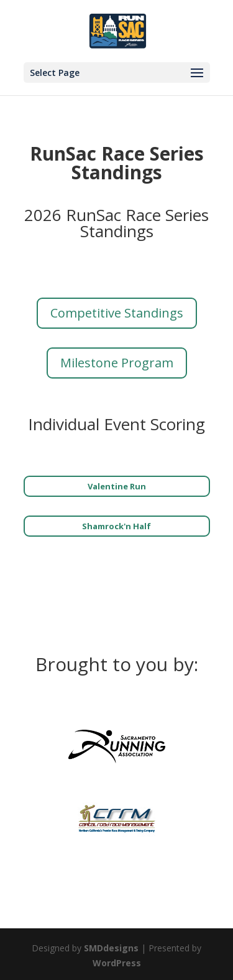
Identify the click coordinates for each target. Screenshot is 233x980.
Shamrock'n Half (116, 526)
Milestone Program (117, 363)
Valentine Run (117, 486)
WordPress (117, 963)
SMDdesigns (111, 948)
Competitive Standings (117, 313)
